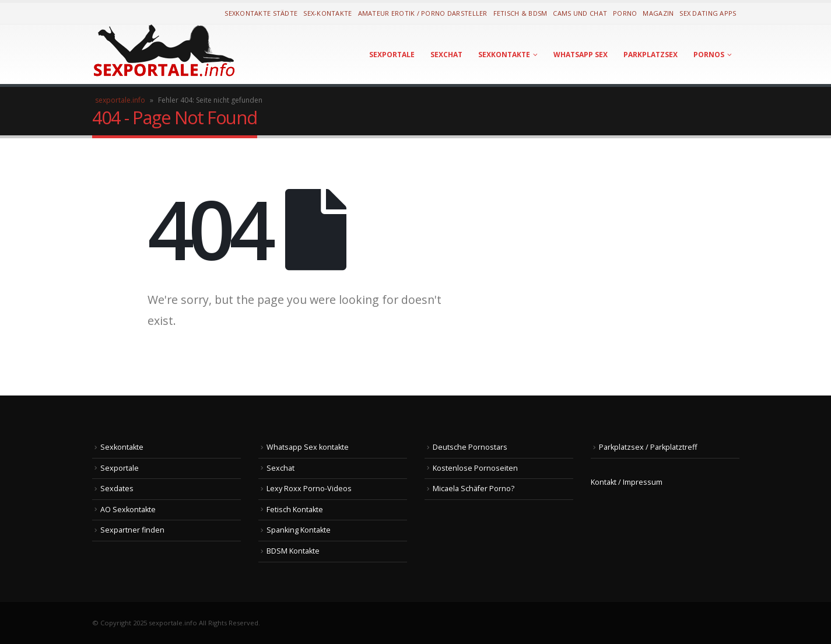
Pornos (709, 55)
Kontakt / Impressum (627, 482)
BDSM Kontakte (293, 551)
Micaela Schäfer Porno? (474, 489)
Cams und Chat (580, 13)
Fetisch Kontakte (295, 510)
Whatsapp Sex (581, 55)
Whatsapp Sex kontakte (308, 447)
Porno (625, 13)
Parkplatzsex (651, 55)
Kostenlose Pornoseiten (475, 468)
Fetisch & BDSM (520, 13)
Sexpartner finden (132, 530)
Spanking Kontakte (299, 530)
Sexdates (117, 489)
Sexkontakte (504, 55)
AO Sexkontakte (128, 510)
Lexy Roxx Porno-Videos (309, 489)
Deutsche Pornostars (470, 447)
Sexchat (446, 55)
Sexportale (392, 55)
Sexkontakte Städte (261, 13)
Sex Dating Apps (708, 13)
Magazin (658, 13)
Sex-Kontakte (327, 13)
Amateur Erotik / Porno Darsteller (423, 13)
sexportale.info (120, 100)
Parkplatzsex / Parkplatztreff (648, 447)
